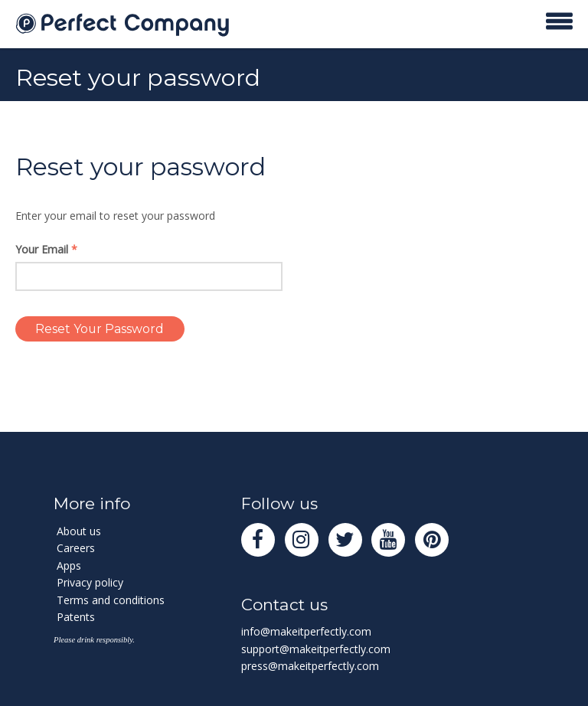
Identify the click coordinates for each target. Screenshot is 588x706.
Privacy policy (90, 582)
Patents (76, 617)
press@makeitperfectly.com (310, 666)
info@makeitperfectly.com (306, 631)
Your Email (46, 249)
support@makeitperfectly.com (316, 649)
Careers (76, 548)
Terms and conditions (111, 600)
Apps (69, 565)
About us (79, 531)
